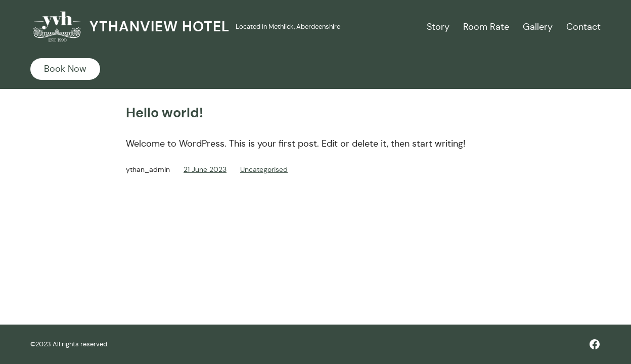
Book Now (65, 69)
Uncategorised (264, 169)
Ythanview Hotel (160, 27)
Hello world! (165, 113)
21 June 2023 (205, 169)
